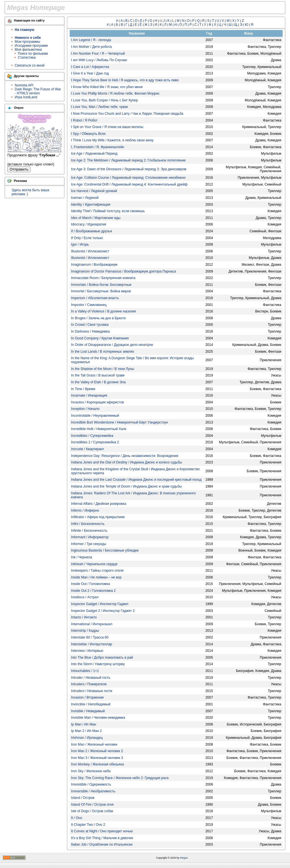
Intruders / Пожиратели (89, 684)
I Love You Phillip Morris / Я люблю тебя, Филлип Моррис (115, 93)
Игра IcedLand (26, 97)
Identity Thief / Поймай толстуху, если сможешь (108, 211)
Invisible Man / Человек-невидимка (98, 718)
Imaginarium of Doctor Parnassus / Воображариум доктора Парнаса (124, 271)
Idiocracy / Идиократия (89, 224)
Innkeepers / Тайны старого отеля (97, 571)
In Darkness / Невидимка (90, 331)
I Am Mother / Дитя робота (91, 47)
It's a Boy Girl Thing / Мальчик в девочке (102, 838)
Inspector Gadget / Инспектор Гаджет (100, 604)
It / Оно (77, 818)
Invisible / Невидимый (88, 711)
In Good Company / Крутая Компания (100, 338)
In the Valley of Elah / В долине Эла (98, 382)
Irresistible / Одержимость (91, 784)
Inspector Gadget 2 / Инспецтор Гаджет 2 (103, 611)
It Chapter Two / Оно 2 (88, 825)
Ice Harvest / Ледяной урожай (94, 191)
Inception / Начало (85, 409)
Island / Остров (83, 798)
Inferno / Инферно (85, 510)
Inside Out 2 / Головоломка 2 (93, 591)
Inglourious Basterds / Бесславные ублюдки (105, 550)
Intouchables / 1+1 (85, 671)
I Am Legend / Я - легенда (91, 40)
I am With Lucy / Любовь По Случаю (99, 60)
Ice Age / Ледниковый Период (94, 154)
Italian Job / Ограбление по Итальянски (102, 844)
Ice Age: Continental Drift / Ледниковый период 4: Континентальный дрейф (129, 184)
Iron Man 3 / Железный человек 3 (97, 758)
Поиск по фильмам (33, 54)
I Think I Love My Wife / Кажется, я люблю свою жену (112, 140)
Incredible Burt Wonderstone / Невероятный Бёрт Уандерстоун (120, 422)
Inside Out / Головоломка (91, 584)
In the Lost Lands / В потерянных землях (103, 352)
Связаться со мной (30, 65)
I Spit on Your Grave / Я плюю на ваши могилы (107, 127)
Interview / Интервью (87, 651)
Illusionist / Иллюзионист (90, 251)
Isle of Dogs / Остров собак (92, 811)
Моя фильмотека (28, 50)
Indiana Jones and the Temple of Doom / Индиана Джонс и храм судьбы (126, 486)
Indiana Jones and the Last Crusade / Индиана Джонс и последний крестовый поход (136, 480)
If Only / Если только (87, 238)
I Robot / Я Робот (84, 120)
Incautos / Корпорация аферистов (98, 402)
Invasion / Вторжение (88, 697)
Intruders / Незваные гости (92, 691)
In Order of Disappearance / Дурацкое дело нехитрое (112, 345)
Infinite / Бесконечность (89, 531)
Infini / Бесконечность (88, 524)
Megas (184, 858)
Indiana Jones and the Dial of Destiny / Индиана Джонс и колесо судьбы (127, 462)
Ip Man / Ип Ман (84, 724)
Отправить (19, 169)
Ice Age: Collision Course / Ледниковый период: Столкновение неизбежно (128, 178)
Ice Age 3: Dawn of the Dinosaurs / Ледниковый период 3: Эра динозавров (129, 169)
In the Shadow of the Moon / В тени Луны (103, 369)
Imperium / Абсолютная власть (95, 298)
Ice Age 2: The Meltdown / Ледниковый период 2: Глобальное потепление (128, 160)
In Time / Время (83, 389)
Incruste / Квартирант (88, 449)
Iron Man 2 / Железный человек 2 (97, 751)
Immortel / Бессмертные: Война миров (101, 291)
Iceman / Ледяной (85, 198)
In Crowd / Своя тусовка (90, 325)
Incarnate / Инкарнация (89, 395)
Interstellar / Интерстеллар (92, 644)
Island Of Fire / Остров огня (92, 805)
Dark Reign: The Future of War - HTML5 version (38, 91)
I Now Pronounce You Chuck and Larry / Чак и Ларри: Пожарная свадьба (127, 114)
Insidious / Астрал (85, 597)
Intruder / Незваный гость (91, 678)
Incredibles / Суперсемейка (92, 436)
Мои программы (27, 42)
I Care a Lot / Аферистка (90, 67)
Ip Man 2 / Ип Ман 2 (87, 731)
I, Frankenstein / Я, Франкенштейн (98, 147)
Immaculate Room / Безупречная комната (103, 278)
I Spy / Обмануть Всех (88, 134)
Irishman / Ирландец (87, 738)
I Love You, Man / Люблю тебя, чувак (100, 107)
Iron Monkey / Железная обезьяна (98, 764)
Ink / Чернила (82, 557)
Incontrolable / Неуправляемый (95, 416)
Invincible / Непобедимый (91, 704)
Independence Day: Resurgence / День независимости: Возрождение (125, 456)
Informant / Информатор (90, 537)
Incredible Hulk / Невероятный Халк (99, 429)
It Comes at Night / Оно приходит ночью (102, 831)
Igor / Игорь (80, 244)
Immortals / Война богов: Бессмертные (101, 285)
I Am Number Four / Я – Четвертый (98, 54)
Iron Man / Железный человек (94, 744)
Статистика (27, 58)
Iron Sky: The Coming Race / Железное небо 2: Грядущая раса (120, 778)
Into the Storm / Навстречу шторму (98, 664)
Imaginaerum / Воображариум (94, 265)
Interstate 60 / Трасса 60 (90, 637)
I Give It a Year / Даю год (90, 73)
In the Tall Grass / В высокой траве (98, 375)
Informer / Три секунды (89, 544)
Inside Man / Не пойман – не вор (96, 577)
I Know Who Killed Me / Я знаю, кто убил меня (107, 87)
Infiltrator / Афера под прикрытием (98, 517)
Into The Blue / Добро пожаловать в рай (102, 658)
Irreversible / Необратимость (93, 791)
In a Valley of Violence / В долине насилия (104, 311)
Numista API (24, 85)
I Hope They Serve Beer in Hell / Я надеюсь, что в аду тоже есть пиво (125, 80)
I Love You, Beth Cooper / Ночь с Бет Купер (105, 100)
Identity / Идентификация (91, 205)
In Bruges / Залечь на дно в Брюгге (98, 318)
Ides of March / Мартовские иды (96, 218)
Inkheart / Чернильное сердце (94, 564)
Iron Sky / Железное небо (91, 771)
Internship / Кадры (85, 631)
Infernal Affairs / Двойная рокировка (99, 504)
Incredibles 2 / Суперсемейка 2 (95, 442)
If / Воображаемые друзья (91, 231)
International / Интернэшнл (92, 624)
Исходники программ (31, 46)
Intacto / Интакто (84, 617)
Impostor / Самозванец (89, 305)
